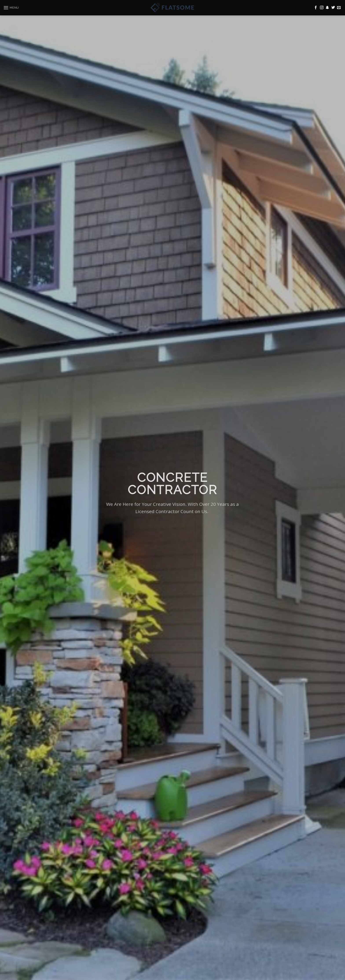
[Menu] (11, 6)
